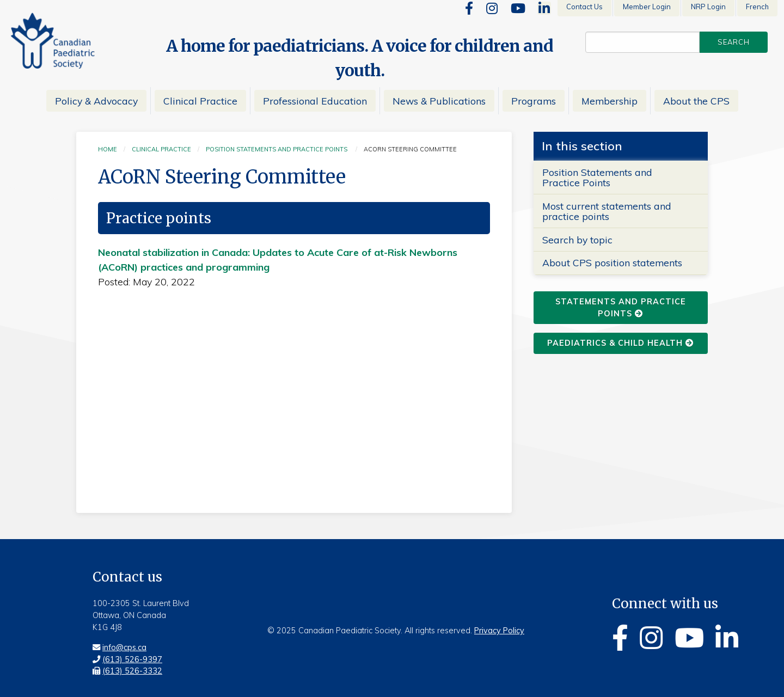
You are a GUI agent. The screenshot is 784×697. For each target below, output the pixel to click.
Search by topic (577, 240)
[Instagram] (492, 8)
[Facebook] (469, 8)
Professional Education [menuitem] (315, 101)
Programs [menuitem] (534, 101)
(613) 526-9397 (132, 659)
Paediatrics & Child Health (620, 343)
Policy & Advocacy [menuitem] (96, 101)
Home (108, 149)
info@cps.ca (124, 647)
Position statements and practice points (277, 149)
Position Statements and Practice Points (597, 177)
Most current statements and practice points (607, 211)
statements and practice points (621, 308)
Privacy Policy (499, 631)
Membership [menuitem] (610, 101)
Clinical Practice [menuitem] (200, 101)
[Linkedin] (544, 8)
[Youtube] (518, 8)
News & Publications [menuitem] (439, 101)
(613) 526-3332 (132, 671)
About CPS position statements (612, 262)
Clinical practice (161, 149)
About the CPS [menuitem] (696, 101)
